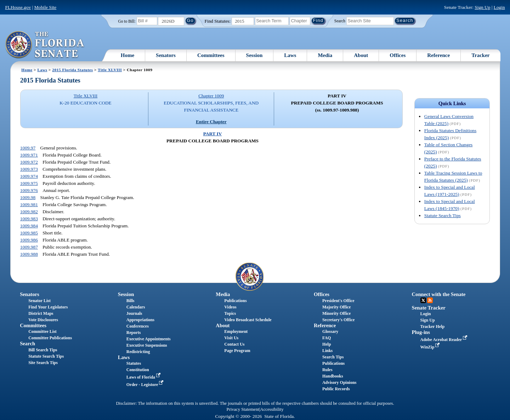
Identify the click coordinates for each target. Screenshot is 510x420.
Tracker (480, 55)
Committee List (42, 331)
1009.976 (29, 190)
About (361, 55)
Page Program (237, 351)
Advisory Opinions (339, 382)
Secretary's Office (338, 320)
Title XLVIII (110, 70)
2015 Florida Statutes (72, 70)
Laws (290, 55)
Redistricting (138, 352)
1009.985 (29, 233)
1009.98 (28, 197)
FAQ (327, 338)
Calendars (136, 307)
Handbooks (333, 376)
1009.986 (29, 240)
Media (325, 55)
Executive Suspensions (147, 345)
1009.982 (29, 212)
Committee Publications (50, 338)
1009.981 (29, 205)
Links (327, 351)
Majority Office (336, 307)
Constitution (138, 370)
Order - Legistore (146, 385)
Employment (236, 331)
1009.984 (29, 226)
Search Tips (333, 357)
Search (340, 21)
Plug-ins (421, 332)
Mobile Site (46, 7)
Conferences (138, 326)
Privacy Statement (243, 409)
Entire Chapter (211, 122)
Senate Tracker (429, 308)
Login (499, 7)
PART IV (213, 134)
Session (254, 55)
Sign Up (482, 7)
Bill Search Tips (43, 350)
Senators (166, 55)
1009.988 (29, 254)
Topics (230, 313)
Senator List (39, 301)
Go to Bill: (127, 21)
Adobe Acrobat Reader (445, 340)
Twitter (423, 300)
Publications (235, 301)
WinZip (431, 347)
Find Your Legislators (48, 307)
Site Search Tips (43, 363)
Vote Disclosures (43, 320)
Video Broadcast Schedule (248, 320)
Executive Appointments (149, 339)
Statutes (134, 363)
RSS (430, 300)
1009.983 (29, 219)
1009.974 (29, 176)
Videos (230, 307)
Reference (438, 55)
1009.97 (28, 148)
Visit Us (231, 338)
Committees (211, 55)
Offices (398, 55)
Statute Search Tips (443, 215)
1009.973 (29, 169)
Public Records (336, 389)
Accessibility (272, 409)
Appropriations (140, 320)
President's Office (338, 301)
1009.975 (29, 183)
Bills (131, 301)
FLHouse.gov (18, 7)
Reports (134, 333)
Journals (134, 313)
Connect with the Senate (439, 294)
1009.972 (29, 162)
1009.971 (29, 155)
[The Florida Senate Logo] (45, 45)
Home (127, 55)
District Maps (41, 313)
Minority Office (336, 313)
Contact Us (234, 344)
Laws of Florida (144, 377)
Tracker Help (433, 327)
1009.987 (29, 247)
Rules (327, 370)
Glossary (330, 331)
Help (327, 344)
